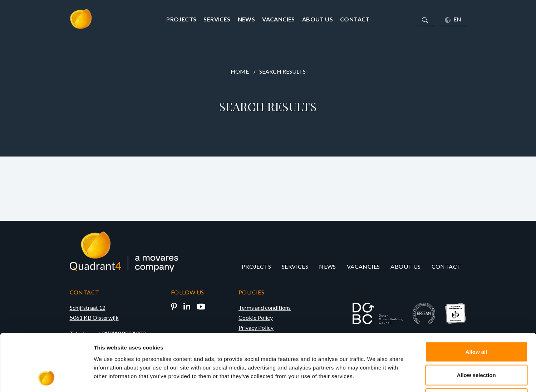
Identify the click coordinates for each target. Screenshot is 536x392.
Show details (375, 378)
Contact (355, 19)
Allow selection (476, 322)
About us (318, 19)
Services (217, 19)
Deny (476, 345)
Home (240, 71)
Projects (181, 19)
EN (453, 19)
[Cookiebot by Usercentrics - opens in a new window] (46, 378)
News (247, 19)
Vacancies (279, 19)
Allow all (476, 298)
